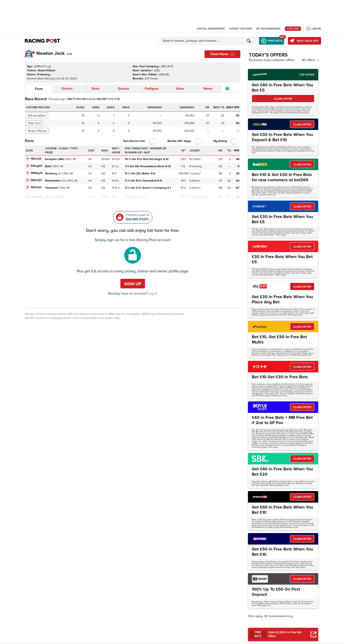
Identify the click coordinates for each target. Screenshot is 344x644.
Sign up (133, 284)
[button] (208, 41)
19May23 (37, 173)
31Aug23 (36, 166)
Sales (180, 89)
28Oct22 (36, 180)
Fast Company (150, 66)
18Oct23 (36, 159)
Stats (95, 89)
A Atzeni (195, 181)
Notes (208, 89)
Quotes (124, 89)
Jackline (147, 70)
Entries (67, 89)
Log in (152, 293)
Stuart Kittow (47, 70)
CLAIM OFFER (283, 99)
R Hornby (196, 166)
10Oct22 (36, 187)
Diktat (153, 75)
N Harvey (44, 75)
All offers (310, 60)
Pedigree (152, 89)
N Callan (195, 159)
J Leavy (194, 174)
